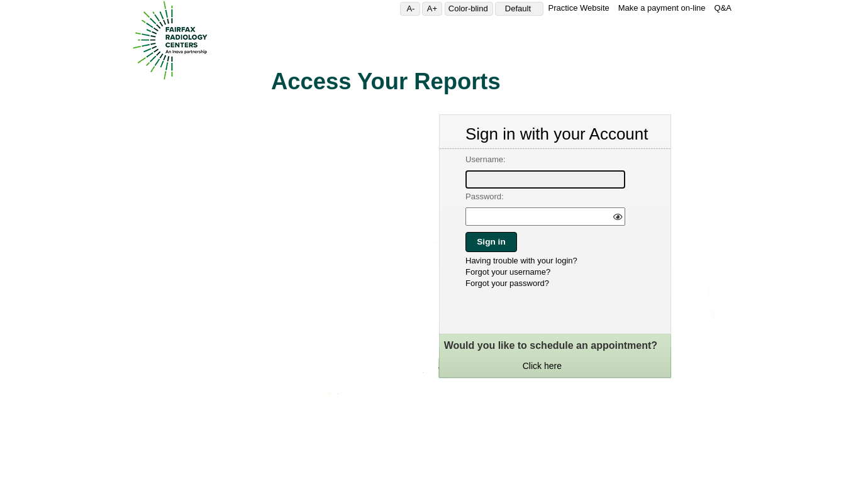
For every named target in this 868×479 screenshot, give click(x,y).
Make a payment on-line (662, 8)
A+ (435, 8)
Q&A (723, 8)
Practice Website (578, 8)
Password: (485, 196)
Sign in (491, 242)
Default (523, 8)
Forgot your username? (508, 272)
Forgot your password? (507, 283)
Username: (486, 159)
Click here (542, 366)
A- (413, 8)
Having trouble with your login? (521, 261)
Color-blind (470, 8)
